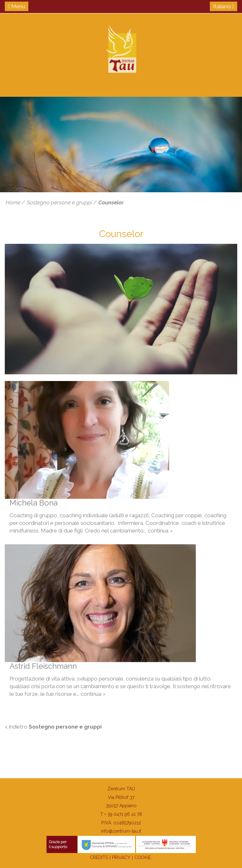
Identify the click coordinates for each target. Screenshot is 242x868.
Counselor (111, 202)
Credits (99, 857)
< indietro (53, 727)
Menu (17, 6)
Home (13, 202)
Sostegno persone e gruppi (59, 202)
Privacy (121, 857)
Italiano (224, 6)
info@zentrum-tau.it (121, 831)
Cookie (143, 857)
